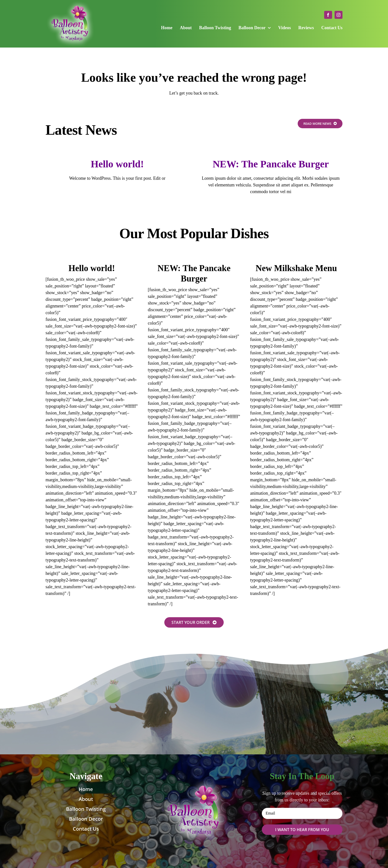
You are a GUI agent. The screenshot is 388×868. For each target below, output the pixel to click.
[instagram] (339, 15)
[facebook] (328, 15)
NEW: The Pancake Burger (271, 164)
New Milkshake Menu (296, 268)
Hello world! (117, 164)
